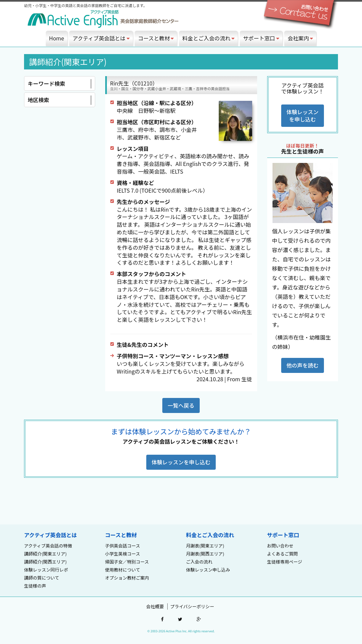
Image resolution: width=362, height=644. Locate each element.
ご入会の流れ (199, 562)
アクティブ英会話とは (101, 38)
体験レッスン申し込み (208, 570)
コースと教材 (156, 38)
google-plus (199, 619)
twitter (180, 619)
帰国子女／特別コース (127, 562)
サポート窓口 (261, 38)
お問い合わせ (280, 546)
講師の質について (42, 578)
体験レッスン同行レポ (46, 570)
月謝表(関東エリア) (205, 546)
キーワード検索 (60, 84)
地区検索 (60, 100)
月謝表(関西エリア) (205, 554)
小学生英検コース (123, 554)
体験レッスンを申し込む (303, 116)
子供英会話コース (123, 546)
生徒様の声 (35, 586)
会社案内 (300, 38)
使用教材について (123, 570)
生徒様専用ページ (285, 562)
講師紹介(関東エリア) (45, 554)
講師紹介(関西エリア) (45, 562)
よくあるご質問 (283, 554)
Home (57, 38)
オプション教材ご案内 (127, 578)
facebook (162, 619)
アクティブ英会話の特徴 (48, 546)
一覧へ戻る (181, 405)
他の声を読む (303, 365)
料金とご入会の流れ (208, 38)
